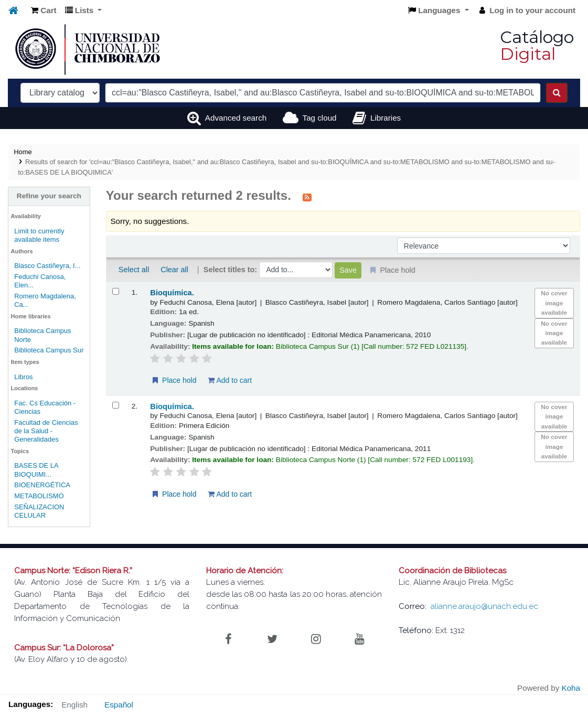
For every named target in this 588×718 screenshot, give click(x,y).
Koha (571, 688)
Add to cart (230, 380)
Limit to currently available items (39, 235)
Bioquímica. (172, 293)
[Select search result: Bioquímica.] (116, 291)
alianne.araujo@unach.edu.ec (484, 606)
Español (119, 705)
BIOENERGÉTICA (42, 485)
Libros (23, 377)
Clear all (174, 270)
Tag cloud (320, 118)
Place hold (173, 380)
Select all (134, 270)
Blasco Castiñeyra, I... (47, 266)
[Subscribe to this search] (307, 197)
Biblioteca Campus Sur (49, 350)
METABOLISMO (39, 496)
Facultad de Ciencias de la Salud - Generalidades (46, 431)
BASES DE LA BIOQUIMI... (36, 470)
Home (23, 152)
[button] (44, 11)
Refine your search (49, 196)
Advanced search (236, 118)
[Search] (557, 93)
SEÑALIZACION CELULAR (39, 511)
